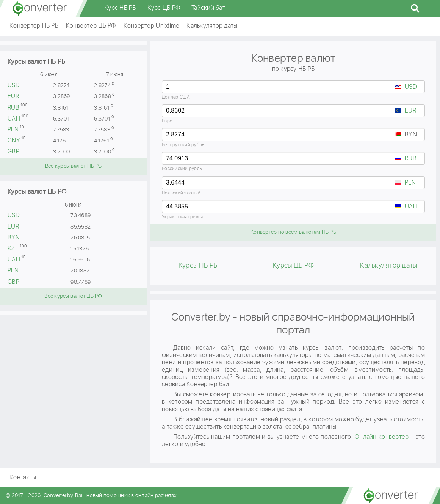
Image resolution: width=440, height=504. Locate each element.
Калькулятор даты (212, 26)
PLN (13, 130)
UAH (14, 119)
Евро (167, 121)
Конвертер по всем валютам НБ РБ (293, 232)
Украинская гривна (182, 217)
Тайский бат (208, 8)
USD (14, 85)
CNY (14, 141)
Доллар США (176, 97)
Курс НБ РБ (120, 8)
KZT (13, 249)
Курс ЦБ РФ (164, 8)
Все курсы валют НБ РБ (73, 166)
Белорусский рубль (183, 145)
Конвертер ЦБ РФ (91, 26)
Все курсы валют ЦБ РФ (73, 296)
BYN (14, 238)
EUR (13, 96)
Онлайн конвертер (382, 437)
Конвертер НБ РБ (34, 26)
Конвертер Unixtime (151, 26)
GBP (13, 152)
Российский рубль (182, 169)
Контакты (23, 478)
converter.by (40, 8)
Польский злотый (181, 193)
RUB (13, 108)
